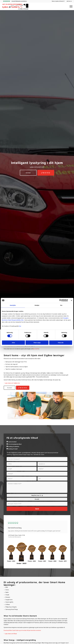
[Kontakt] (28, 173)
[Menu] (70, 6)
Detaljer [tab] (37, 305)
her (20, 326)
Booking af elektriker (14, 447)
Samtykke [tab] (13, 305)
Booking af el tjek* (13, 449)
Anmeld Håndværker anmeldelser (19, 1)
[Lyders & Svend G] (15, 6)
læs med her (36, 349)
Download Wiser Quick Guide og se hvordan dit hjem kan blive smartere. (22, 630)
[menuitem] (6, 1)
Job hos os (69, 1)
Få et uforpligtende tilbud (15, 444)
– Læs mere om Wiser (10, 634)
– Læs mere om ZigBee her (12, 383)
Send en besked (12, 442)
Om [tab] (61, 305)
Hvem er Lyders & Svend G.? (58, 1)
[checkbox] (7, 442)
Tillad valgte (37, 343)
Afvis (13, 343)
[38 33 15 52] (46, 173)
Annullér (37, 499)
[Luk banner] (71, 300)
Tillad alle (61, 343)
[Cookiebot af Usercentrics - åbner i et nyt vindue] (60, 300)
